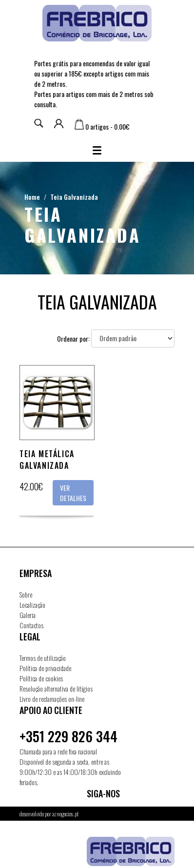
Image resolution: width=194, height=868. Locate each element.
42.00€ (31, 486)
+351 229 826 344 (68, 736)
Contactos (31, 625)
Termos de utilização (43, 658)
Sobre (26, 594)
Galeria (28, 615)
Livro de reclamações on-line (52, 699)
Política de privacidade (45, 668)
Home (32, 197)
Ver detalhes (73, 493)
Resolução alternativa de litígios (56, 688)
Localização (32, 605)
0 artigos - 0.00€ (102, 126)
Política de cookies (41, 678)
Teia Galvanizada (74, 197)
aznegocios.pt (65, 814)
